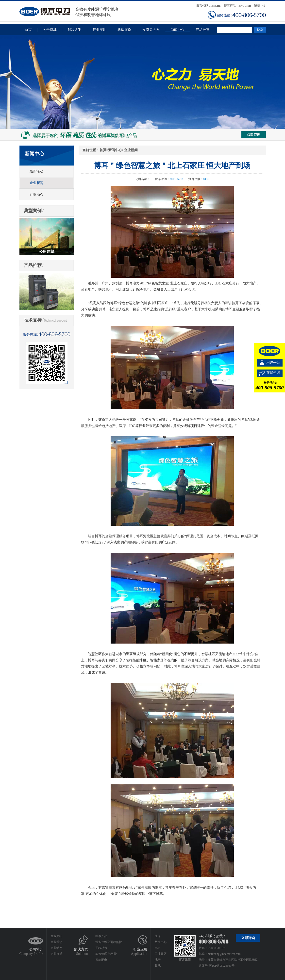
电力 (158, 948)
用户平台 (273, 362)
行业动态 (36, 194)
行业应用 (100, 30)
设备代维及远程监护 (109, 942)
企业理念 (56, 942)
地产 (158, 960)
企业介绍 (56, 936)
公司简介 (36, 949)
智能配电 (101, 960)
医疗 (158, 936)
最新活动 (36, 171)
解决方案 (75, 30)
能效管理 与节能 (106, 954)
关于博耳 (50, 30)
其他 (158, 966)
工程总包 (101, 948)
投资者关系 (151, 30)
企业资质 (56, 954)
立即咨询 (248, 938)
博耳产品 (230, 6)
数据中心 (161, 942)
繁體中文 (260, 6)
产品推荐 (202, 30)
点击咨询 (253, 135)
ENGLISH (245, 6)
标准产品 (101, 936)
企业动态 (56, 948)
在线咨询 (273, 373)
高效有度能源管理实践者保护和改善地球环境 (69, 12)
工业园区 (161, 954)
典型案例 (124, 30)
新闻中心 (178, 30)
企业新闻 (36, 183)
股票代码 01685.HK (209, 6)
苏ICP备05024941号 (222, 966)
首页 (28, 30)
